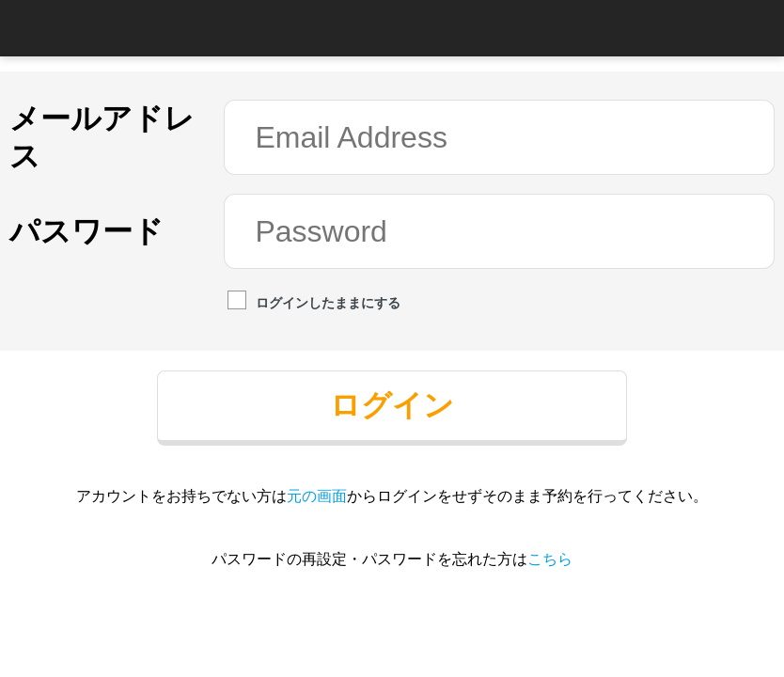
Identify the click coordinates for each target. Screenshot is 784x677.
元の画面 (317, 496)
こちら (550, 559)
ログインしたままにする (314, 302)
